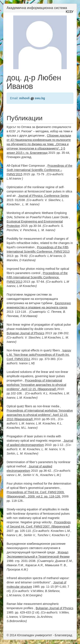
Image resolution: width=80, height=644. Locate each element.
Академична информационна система (37, 8)
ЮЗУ (70, 12)
